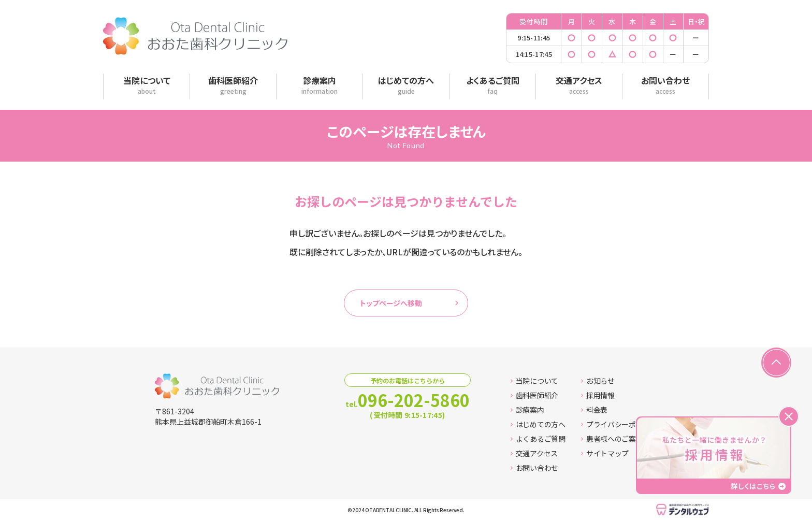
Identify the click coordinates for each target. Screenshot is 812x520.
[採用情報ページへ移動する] (714, 455)
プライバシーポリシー (619, 424)
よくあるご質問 (538, 439)
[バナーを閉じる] (789, 416)
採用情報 (598, 395)
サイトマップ (605, 453)
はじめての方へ (538, 424)
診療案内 (527, 410)
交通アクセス (534, 453)
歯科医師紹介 (534, 395)
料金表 (594, 410)
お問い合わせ (534, 468)
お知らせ (598, 381)
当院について (534, 381)
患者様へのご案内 (612, 439)
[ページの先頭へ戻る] (776, 363)
